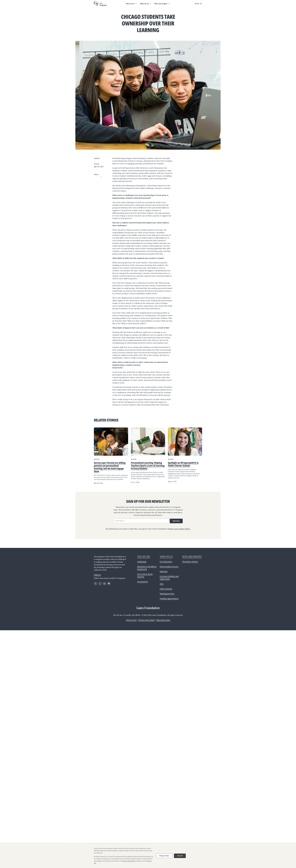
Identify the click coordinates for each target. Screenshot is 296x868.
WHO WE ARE (144, 556)
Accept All (180, 856)
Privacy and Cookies (147, 620)
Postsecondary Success (169, 566)
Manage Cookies (164, 856)
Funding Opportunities (169, 598)
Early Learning (166, 589)
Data (162, 584)
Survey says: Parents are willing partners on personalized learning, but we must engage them (110, 467)
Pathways (164, 571)
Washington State (167, 594)
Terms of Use (131, 620)
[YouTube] (109, 583)
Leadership (142, 562)
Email (101, 177)
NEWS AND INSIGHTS (192, 556)
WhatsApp (101, 194)
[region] (148, 856)
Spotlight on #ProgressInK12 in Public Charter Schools (183, 464)
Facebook (101, 180)
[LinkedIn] (104, 583)
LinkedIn (101, 184)
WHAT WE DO (166, 556)
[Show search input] (199, 4)
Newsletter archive (190, 562)
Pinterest (101, 187)
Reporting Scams (163, 620)
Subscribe (176, 521)
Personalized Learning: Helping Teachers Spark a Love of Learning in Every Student (148, 466)
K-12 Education (166, 562)
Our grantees (143, 582)
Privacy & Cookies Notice (128, 861)
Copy (101, 197)
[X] (100, 583)
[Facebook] (96, 583)
